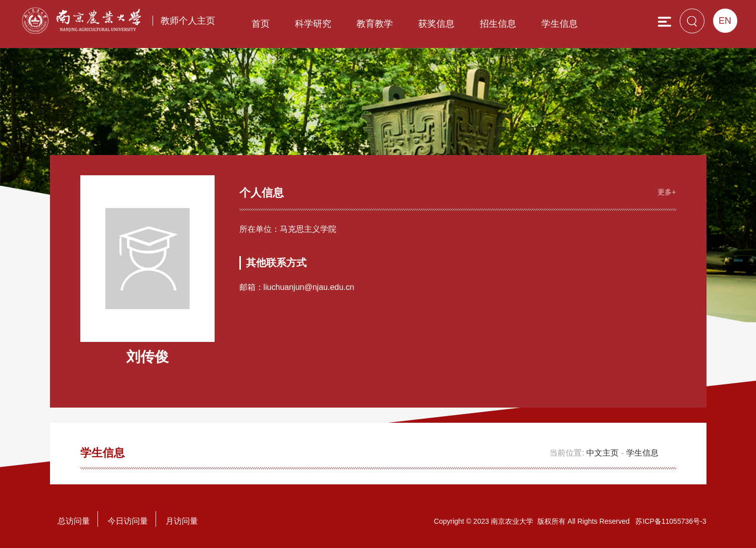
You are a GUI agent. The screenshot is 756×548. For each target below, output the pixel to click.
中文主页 (602, 453)
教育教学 (375, 24)
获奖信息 (436, 24)
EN (725, 21)
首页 (261, 24)
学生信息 (560, 24)
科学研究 (313, 24)
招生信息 (498, 24)
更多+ (667, 192)
